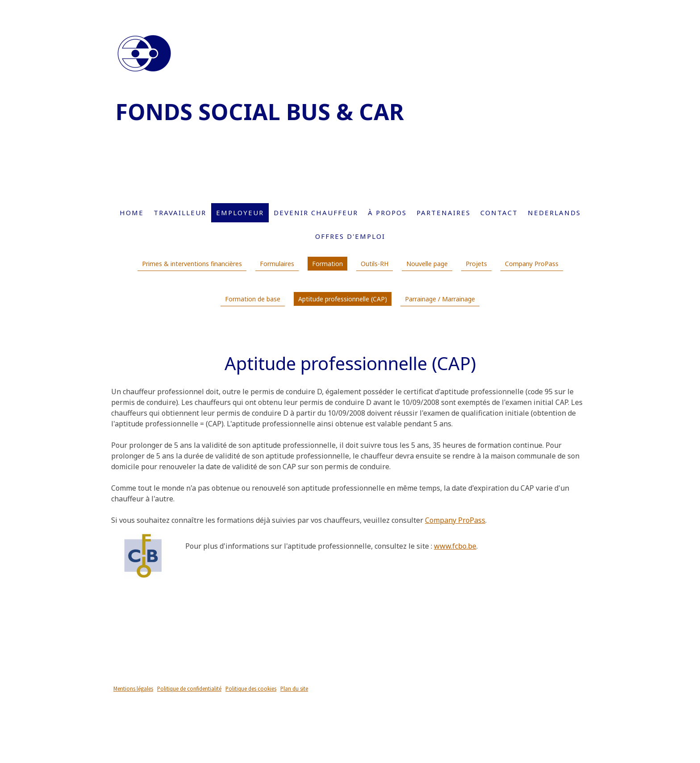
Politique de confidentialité (189, 688)
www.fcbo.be (455, 546)
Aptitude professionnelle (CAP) (343, 299)
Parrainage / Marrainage (440, 299)
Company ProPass (532, 264)
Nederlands (554, 213)
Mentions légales (133, 688)
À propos (387, 213)
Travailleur (180, 213)
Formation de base (253, 299)
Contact (499, 213)
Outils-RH (375, 264)
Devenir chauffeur (316, 213)
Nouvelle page (427, 264)
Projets (476, 264)
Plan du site (294, 688)
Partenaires (444, 213)
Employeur (240, 213)
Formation (327, 264)
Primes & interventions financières (192, 264)
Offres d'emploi (350, 236)
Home (132, 213)
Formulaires (277, 264)
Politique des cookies (251, 688)
